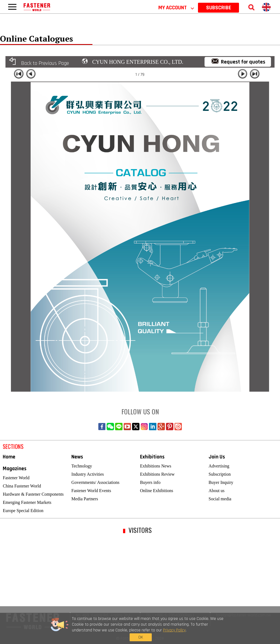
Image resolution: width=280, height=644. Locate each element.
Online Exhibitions (157, 491)
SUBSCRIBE (219, 8)
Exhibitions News (156, 466)
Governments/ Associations (95, 482)
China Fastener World (22, 486)
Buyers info (150, 482)
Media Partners (85, 499)
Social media (220, 499)
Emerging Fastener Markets (27, 502)
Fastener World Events (91, 491)
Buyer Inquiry (221, 482)
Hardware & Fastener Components (33, 494)
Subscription (220, 474)
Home (9, 457)
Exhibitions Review (157, 474)
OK (216, 630)
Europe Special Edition (23, 511)
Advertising (219, 466)
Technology (82, 466)
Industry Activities (88, 474)
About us (217, 491)
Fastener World (16, 478)
